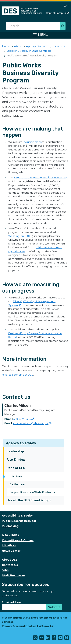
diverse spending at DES (18, 375)
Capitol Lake (17, 485)
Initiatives (14, 476)
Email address (12, 602)
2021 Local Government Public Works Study (41, 177)
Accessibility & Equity (17, 516)
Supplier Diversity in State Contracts (32, 492)
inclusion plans (32, 142)
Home (6, 46)
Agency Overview (21, 443)
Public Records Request (19, 521)
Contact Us (10, 565)
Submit (54, 607)
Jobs (5, 570)
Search (64, 26)
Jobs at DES (16, 468)
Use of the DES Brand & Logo (29, 500)
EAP (67, 6)
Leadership (15, 451)
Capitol (57, 13)
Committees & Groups (18, 540)
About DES (10, 560)
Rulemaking (10, 526)
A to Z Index (16, 460)
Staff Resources (14, 575)
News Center (11, 551)
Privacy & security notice (19, 626)
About (18, 46)
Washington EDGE (20, 236)
